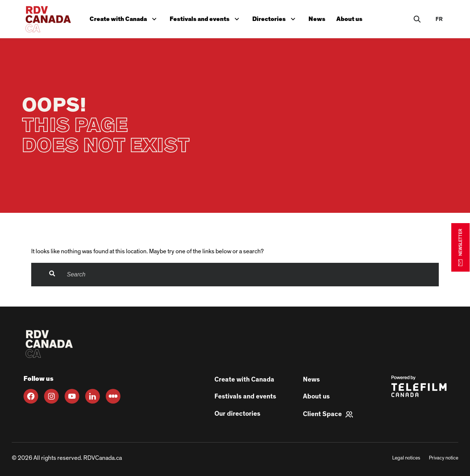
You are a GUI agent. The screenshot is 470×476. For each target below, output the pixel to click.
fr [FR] (439, 19)
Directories (277, 17)
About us (353, 18)
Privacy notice (444, 458)
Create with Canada (125, 17)
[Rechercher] (417, 19)
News (319, 18)
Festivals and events (207, 17)
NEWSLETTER (460, 247)
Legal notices (406, 458)
